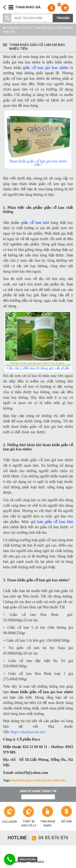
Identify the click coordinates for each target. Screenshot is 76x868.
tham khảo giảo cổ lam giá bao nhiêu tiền (39, 780)
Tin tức (26, 28)
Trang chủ (13, 28)
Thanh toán (17, 862)
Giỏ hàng (37, 862)
